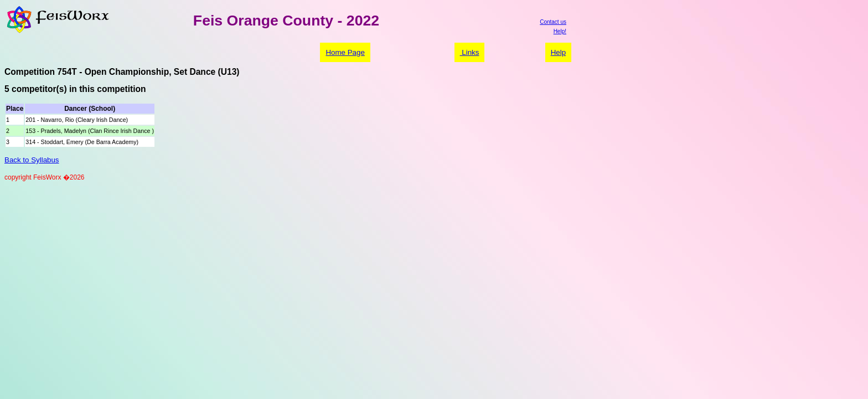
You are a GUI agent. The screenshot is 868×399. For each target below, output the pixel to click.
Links (470, 52)
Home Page (345, 52)
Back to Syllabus (32, 160)
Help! (560, 31)
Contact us (553, 22)
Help (558, 52)
